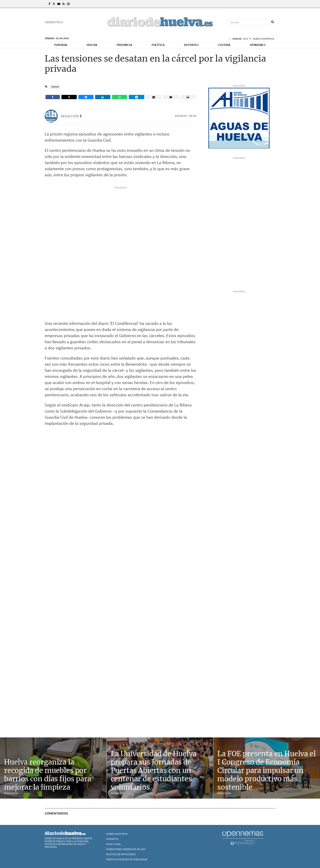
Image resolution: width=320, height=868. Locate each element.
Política (158, 45)
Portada (61, 45)
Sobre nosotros (117, 834)
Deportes (191, 45)
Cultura (224, 45)
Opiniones (258, 45)
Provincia (124, 45)
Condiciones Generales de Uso (126, 849)
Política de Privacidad (121, 854)
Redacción (70, 116)
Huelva (92, 45)
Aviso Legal (113, 844)
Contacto (112, 839)
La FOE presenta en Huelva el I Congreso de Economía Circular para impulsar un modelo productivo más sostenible (266, 770)
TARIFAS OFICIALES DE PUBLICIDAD (127, 859)
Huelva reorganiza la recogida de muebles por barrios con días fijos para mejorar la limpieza (48, 775)
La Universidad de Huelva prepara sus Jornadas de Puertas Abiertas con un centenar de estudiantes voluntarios (154, 770)
